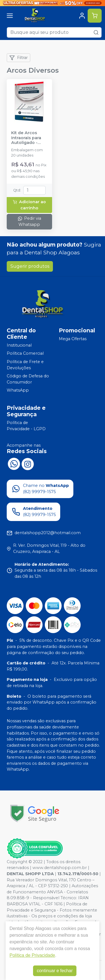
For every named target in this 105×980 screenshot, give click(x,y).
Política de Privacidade (32, 955)
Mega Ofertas (73, 339)
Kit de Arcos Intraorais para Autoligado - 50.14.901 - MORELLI (26, 138)
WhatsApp (18, 390)
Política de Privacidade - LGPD (26, 426)
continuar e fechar (55, 971)
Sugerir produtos (30, 266)
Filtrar (18, 58)
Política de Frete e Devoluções (25, 365)
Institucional (19, 345)
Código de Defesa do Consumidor (28, 379)
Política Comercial (25, 353)
